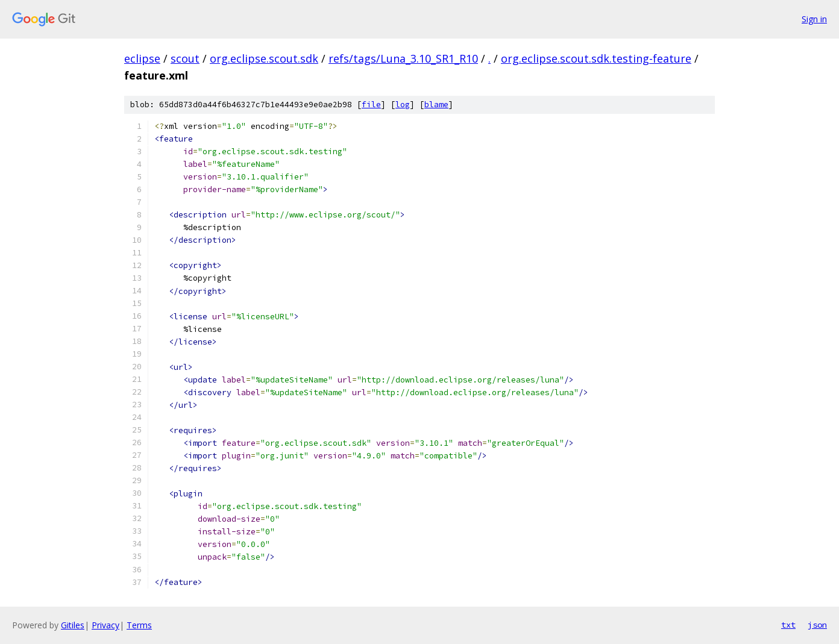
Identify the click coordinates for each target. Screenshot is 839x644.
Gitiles (73, 625)
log (403, 105)
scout (185, 58)
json (817, 625)
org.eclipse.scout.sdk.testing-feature (596, 58)
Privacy (105, 625)
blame (436, 105)
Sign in (814, 19)
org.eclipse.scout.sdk (264, 58)
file (371, 105)
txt (788, 625)
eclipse (142, 58)
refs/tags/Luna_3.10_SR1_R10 (403, 58)
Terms (139, 625)
